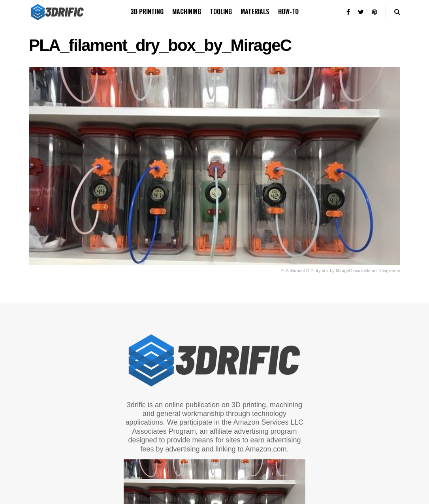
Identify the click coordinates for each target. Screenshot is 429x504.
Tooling (221, 11)
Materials (255, 11)
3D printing (147, 11)
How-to (288, 11)
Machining (187, 11)
